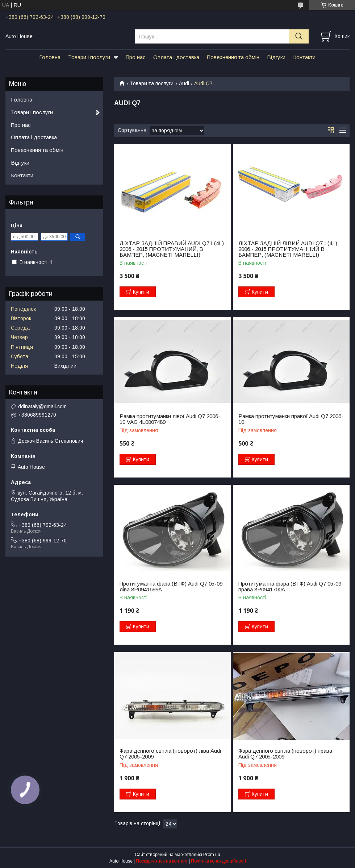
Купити (141, 292)
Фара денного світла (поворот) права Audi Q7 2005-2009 (285, 754)
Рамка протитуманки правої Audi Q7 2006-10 (291, 419)
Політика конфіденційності (218, 861)
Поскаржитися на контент (162, 861)
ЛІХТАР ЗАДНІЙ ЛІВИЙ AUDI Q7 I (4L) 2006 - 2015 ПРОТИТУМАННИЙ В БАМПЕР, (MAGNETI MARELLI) (288, 249)
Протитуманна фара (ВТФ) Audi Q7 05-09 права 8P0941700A (290, 587)
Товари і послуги (89, 57)
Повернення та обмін (233, 57)
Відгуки (276, 57)
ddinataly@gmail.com (42, 406)
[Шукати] (299, 36)
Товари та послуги (152, 83)
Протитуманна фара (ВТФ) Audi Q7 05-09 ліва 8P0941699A (171, 587)
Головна (50, 57)
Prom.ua (212, 855)
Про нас (136, 57)
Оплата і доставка (176, 57)
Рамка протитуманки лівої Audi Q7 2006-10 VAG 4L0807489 (170, 419)
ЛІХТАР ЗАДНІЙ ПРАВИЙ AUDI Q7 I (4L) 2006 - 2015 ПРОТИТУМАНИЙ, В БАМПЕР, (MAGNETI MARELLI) (172, 249)
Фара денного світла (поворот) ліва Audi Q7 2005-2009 (170, 754)
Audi (184, 83)
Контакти (304, 57)
